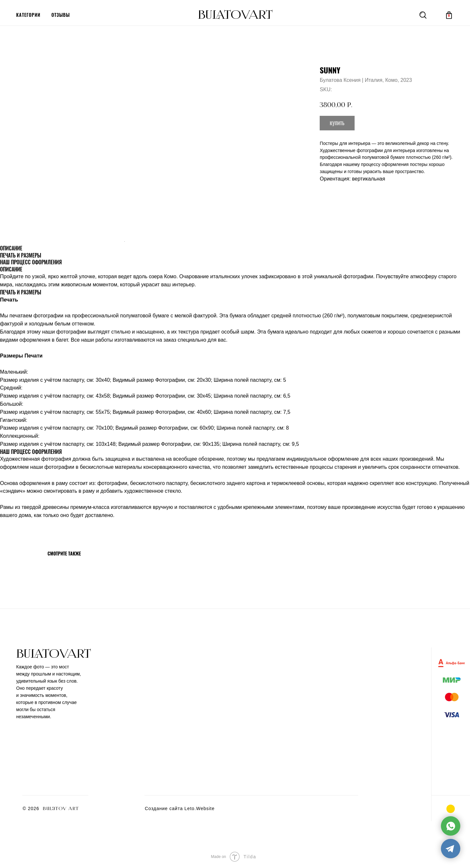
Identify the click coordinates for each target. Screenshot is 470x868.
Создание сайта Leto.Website (180, 808)
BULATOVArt (235, 15)
